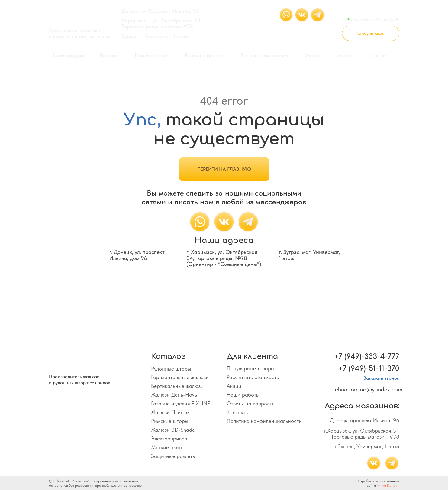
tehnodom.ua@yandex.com (368, 389)
